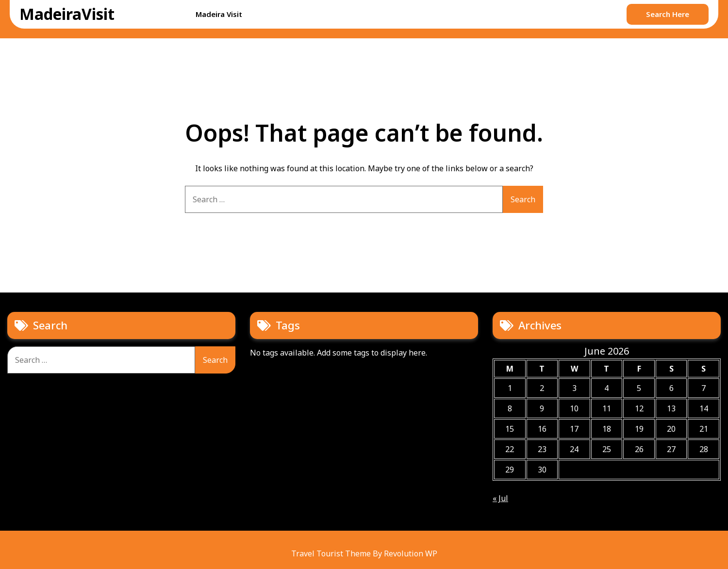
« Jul (500, 498)
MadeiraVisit (67, 14)
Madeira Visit (219, 14)
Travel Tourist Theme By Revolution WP (364, 553)
